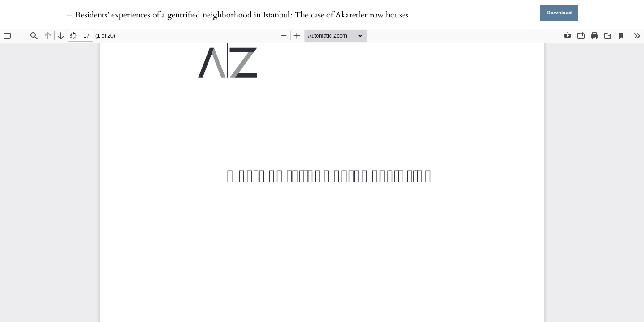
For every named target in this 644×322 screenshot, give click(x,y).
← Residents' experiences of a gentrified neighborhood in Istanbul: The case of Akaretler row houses (237, 15)
